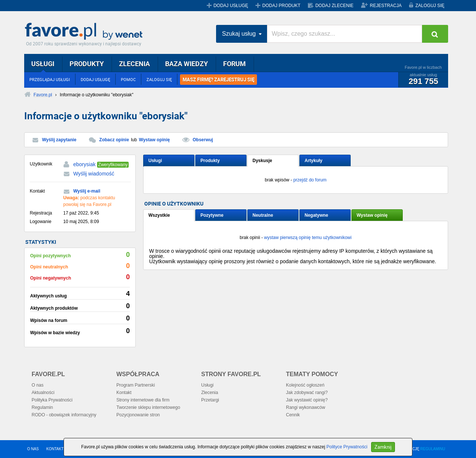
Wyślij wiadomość (94, 174)
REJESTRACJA (386, 6)
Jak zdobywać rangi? (307, 393)
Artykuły (313, 161)
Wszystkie (159, 215)
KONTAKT (55, 449)
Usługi (155, 161)
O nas (38, 385)
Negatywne (316, 215)
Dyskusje (262, 161)
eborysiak (84, 164)
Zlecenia (210, 393)
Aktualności (43, 393)
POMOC (128, 79)
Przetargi (210, 400)
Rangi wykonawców (305, 407)
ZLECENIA (134, 64)
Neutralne (263, 215)
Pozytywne (212, 215)
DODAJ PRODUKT (281, 6)
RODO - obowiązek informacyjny (64, 415)
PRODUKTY (87, 64)
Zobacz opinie (114, 140)
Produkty (210, 161)
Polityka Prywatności (52, 400)
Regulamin (42, 407)
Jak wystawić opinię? (307, 400)
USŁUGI (43, 64)
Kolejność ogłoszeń (305, 385)
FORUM (234, 64)
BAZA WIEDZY (186, 64)
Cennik (293, 415)
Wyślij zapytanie (59, 140)
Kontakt (124, 393)
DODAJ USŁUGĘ (231, 6)
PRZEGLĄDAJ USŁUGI (50, 79)
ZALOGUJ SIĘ (430, 6)
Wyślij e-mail (87, 191)
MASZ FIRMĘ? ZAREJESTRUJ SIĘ (218, 80)
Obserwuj (203, 140)
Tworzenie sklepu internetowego (148, 407)
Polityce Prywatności (347, 447)
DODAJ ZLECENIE (335, 6)
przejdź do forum (310, 180)
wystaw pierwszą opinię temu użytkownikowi (308, 238)
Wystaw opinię (155, 140)
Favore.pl (86, 32)
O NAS (33, 449)
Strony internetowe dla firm (143, 400)
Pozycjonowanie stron (138, 415)
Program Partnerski (136, 385)
